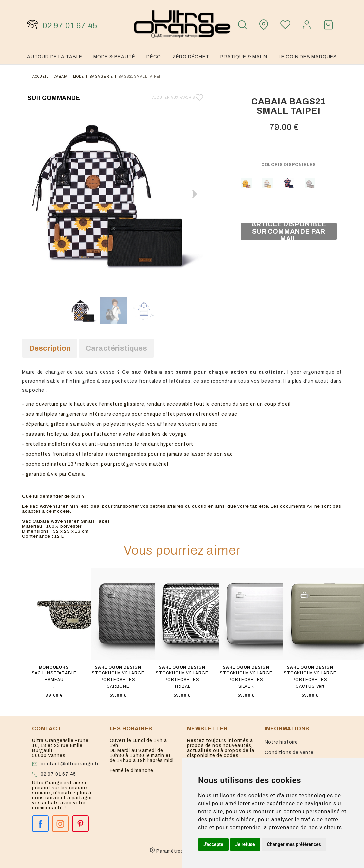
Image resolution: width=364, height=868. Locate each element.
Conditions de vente (289, 752)
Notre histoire (281, 742)
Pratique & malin (244, 57)
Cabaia (61, 76)
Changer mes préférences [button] (294, 844)
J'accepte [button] (213, 844)
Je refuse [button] (245, 844)
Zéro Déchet (191, 57)
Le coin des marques (308, 57)
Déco (154, 57)
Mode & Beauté (114, 57)
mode (78, 76)
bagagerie (101, 76)
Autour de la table (54, 57)
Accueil (40, 76)
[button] (195, 194)
